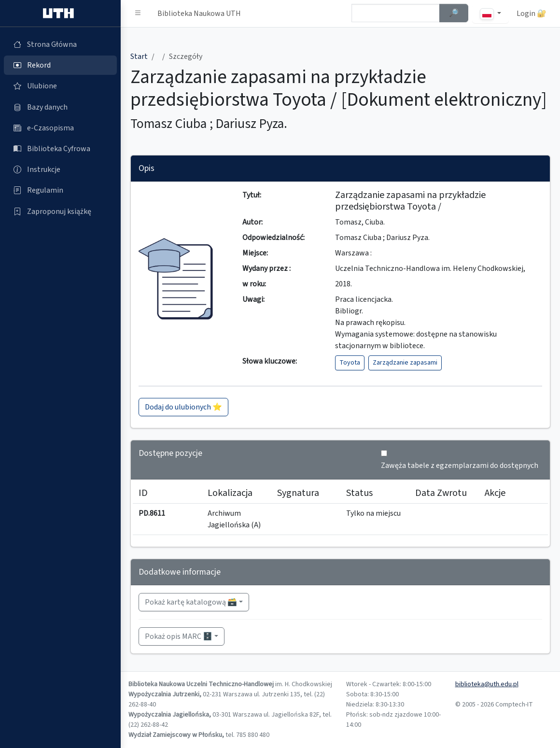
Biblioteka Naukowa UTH (199, 14)
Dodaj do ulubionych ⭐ (183, 407)
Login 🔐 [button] (532, 14)
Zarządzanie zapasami (405, 363)
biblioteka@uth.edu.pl (487, 684)
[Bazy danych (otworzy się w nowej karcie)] (60, 107)
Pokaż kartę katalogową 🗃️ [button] (191, 602)
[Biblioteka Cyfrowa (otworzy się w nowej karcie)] (60, 149)
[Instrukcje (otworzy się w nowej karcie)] (60, 169)
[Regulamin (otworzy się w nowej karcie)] (60, 190)
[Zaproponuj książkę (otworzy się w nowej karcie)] (60, 212)
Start (139, 56)
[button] (138, 14)
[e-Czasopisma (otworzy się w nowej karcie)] (60, 128)
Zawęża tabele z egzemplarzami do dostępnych (460, 466)
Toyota (350, 363)
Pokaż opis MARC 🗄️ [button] (179, 636)
